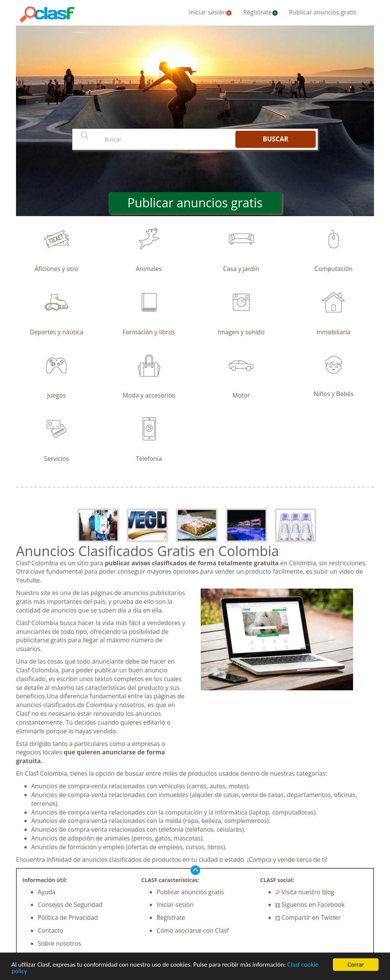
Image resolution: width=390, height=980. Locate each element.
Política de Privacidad (68, 917)
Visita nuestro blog (305, 892)
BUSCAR (276, 139)
